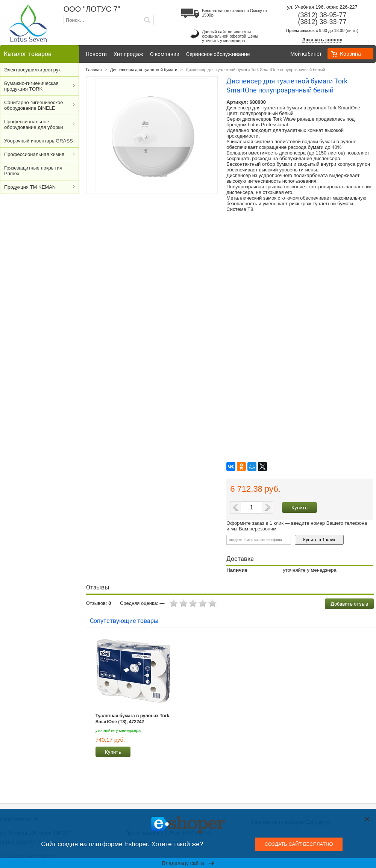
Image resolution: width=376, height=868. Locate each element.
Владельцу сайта (188, 863)
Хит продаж (128, 54)
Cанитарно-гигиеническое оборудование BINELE (34, 105)
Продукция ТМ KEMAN (30, 187)
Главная (94, 70)
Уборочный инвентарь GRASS (39, 141)
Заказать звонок (322, 40)
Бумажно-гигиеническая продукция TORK (31, 86)
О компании (165, 54)
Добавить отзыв (349, 604)
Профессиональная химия (34, 154)
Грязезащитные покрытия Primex (33, 171)
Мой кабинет (306, 54)
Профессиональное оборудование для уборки (33, 124)
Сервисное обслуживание (218, 54)
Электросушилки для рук (32, 70)
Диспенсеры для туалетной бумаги (144, 70)
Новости (96, 54)
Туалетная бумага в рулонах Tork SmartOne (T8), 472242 (133, 719)
